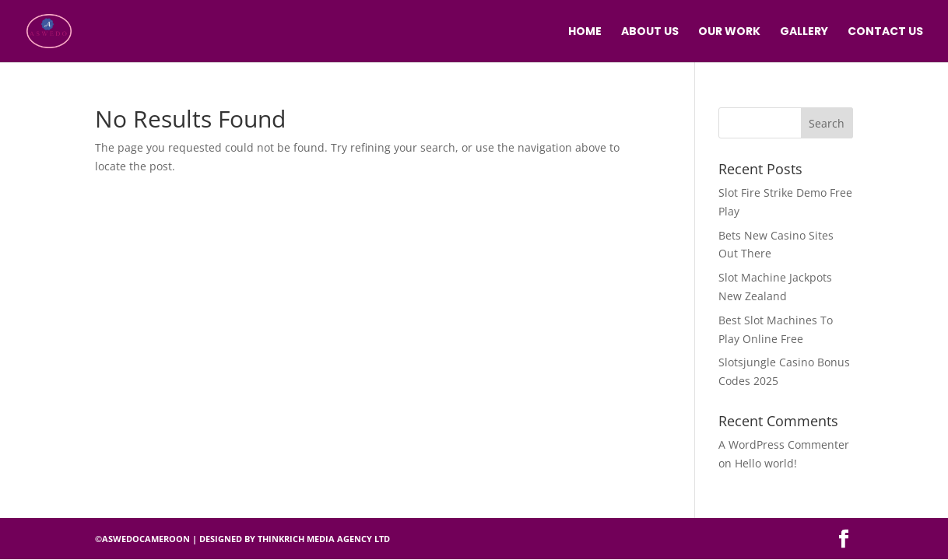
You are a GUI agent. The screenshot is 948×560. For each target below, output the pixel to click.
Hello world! (766, 463)
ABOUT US (650, 32)
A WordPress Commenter (784, 444)
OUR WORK (729, 32)
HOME (585, 32)
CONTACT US (885, 32)
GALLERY (804, 32)
